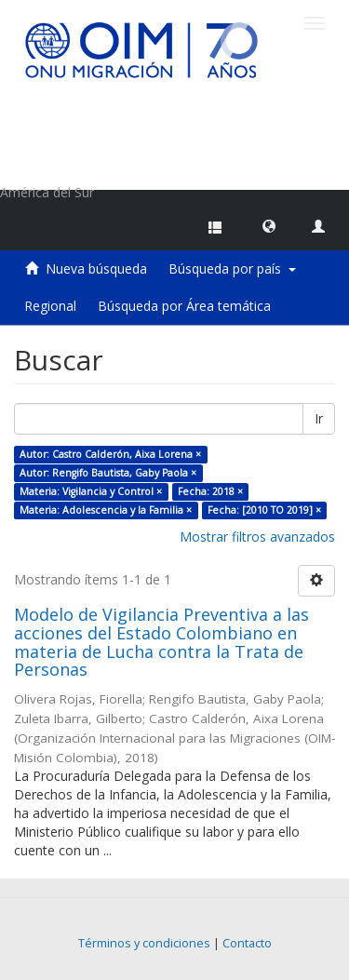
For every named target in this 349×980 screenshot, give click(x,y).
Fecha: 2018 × (210, 491)
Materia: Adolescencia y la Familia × (106, 510)
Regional (50, 306)
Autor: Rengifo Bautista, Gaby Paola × (108, 473)
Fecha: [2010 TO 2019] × (264, 510)
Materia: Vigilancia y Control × (91, 491)
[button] (269, 225)
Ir (319, 418)
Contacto (247, 943)
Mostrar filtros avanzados (257, 537)
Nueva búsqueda (96, 268)
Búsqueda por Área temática (184, 306)
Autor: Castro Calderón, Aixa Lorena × (110, 454)
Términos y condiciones (144, 943)
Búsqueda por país (232, 268)
